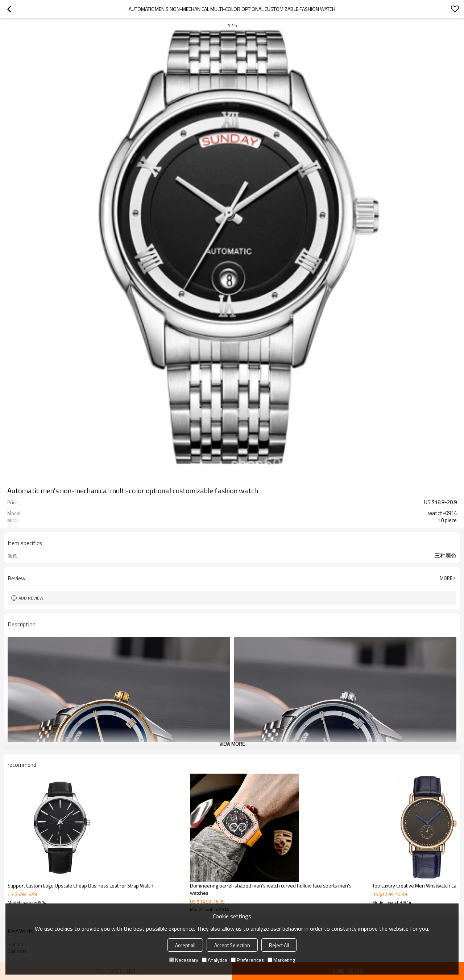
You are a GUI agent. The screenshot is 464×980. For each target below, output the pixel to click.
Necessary (184, 960)
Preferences (247, 960)
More (446, 578)
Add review (31, 598)
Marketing (281, 960)
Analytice (215, 960)
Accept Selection (232, 945)
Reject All (279, 945)
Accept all (185, 945)
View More (232, 744)
